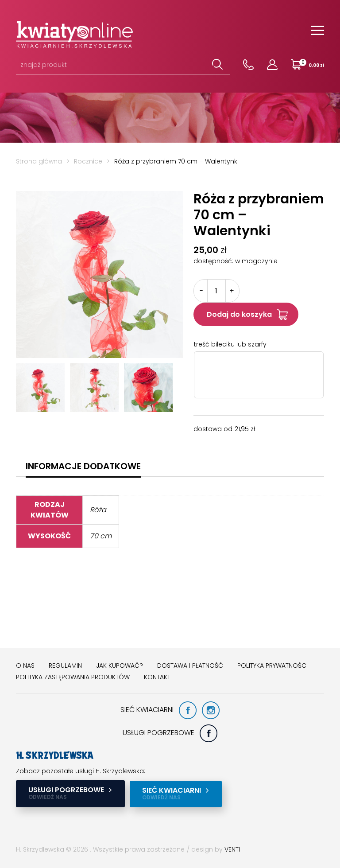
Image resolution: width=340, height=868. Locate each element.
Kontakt (157, 677)
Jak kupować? (120, 666)
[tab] (83, 466)
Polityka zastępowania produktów (73, 677)
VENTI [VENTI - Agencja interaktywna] (232, 849)
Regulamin (65, 666)
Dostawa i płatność (190, 666)
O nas (25, 666)
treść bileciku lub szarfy (230, 344)
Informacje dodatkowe (83, 466)
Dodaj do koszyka (239, 314)
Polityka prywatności (272, 666)
